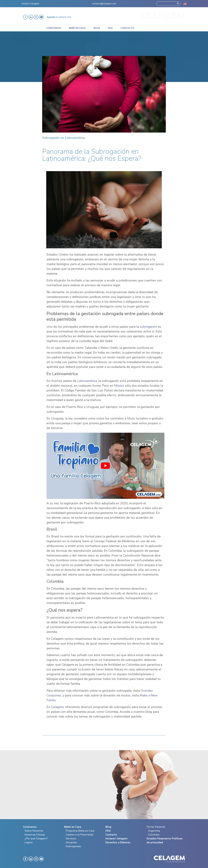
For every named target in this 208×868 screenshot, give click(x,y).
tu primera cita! (59, 17)
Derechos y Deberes (118, 842)
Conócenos (54, 28)
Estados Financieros (159, 839)
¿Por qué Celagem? (36, 839)
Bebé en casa (77, 28)
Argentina (154, 831)
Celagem (57, 707)
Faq (110, 28)
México (119, 386)
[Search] (178, 3)
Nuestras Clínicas (35, 835)
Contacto (127, 28)
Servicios (71, 839)
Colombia (154, 835)
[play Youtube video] (105, 466)
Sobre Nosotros (34, 831)
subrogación (148, 327)
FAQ (108, 831)
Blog (97, 28)
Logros (29, 842)
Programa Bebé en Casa (80, 831)
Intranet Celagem (30, 3)
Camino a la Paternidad (80, 835)
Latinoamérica (87, 381)
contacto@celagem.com (104, 3)
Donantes (71, 842)
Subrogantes (73, 846)
